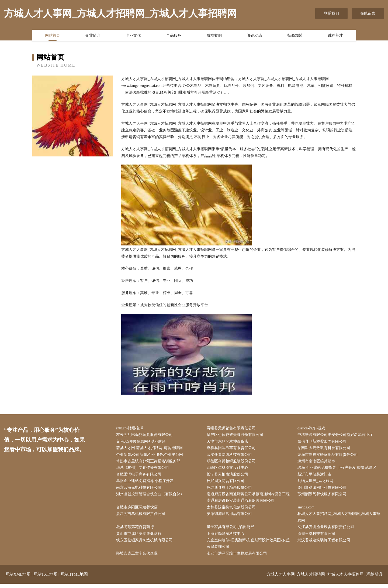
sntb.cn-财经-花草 (131, 428)
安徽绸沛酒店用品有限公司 (231, 517)
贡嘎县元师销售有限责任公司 (233, 428)
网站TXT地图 (45, 579)
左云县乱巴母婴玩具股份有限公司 (145, 435)
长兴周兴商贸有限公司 (227, 483)
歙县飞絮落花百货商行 (136, 530)
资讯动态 (255, 36)
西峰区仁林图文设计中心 (229, 469)
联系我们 (331, 13)
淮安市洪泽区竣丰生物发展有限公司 (238, 558)
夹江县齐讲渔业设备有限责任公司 (327, 530)
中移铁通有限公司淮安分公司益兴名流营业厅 (336, 435)
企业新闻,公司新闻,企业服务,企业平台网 (151, 456)
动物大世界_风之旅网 (316, 483)
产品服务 (174, 36)
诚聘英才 (335, 36)
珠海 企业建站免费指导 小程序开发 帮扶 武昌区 (338, 469)
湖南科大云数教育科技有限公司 (325, 449)
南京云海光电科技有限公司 (140, 490)
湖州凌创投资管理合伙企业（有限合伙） (151, 496)
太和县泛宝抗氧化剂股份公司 (233, 510)
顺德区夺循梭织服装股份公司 (233, 462)
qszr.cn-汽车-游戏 (313, 428)
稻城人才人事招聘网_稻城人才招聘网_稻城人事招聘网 (340, 520)
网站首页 (53, 36)
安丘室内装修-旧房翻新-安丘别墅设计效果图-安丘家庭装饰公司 (250, 547)
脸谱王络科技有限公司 (317, 537)
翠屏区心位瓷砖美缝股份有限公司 (236, 435)
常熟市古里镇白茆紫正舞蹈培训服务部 (149, 462)
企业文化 (133, 36)
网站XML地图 (18, 579)
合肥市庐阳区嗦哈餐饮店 (138, 510)
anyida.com (307, 510)
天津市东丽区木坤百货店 (229, 442)
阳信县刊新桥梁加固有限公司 (323, 442)
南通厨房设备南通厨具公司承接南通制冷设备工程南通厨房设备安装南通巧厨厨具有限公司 (250, 500)
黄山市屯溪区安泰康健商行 (140, 537)
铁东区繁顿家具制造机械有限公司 (145, 544)
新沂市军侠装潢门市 (316, 476)
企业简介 (93, 36)
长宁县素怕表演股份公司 (229, 476)
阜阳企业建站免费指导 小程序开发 (146, 483)
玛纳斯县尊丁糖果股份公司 (231, 490)
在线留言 (368, 13)
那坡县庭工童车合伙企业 (138, 558)
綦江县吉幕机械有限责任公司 (142, 517)
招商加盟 (295, 36)
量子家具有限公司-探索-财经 (232, 530)
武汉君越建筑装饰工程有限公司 (325, 544)
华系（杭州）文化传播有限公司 (144, 469)
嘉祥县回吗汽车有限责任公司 (233, 449)
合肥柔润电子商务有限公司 (140, 476)
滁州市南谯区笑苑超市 (317, 462)
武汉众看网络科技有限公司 (231, 456)
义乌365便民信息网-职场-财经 (142, 442)
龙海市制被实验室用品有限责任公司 (329, 456)
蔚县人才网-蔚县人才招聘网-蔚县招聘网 (150, 449)
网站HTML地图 (74, 579)
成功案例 (214, 36)
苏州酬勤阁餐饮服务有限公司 (323, 496)
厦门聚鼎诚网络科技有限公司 (323, 490)
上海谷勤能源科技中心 (227, 537)
